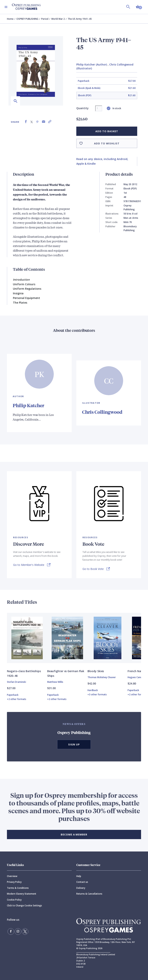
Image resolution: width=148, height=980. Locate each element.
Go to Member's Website (29, 565)
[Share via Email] (44, 122)
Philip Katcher (28, 405)
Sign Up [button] (74, 744)
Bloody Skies (96, 671)
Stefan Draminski (16, 682)
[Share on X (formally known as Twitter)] (32, 122)
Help (79, 876)
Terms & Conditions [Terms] (18, 888)
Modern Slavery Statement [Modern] (22, 894)
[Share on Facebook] (26, 122)
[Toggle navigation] (6, 7)
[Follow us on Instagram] (18, 931)
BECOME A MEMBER (74, 834)
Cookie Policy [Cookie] (14, 900)
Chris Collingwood (102, 412)
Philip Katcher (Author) (92, 64)
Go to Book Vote (93, 569)
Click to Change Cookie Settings (24, 905)
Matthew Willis (55, 682)
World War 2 (58, 19)
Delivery (81, 888)
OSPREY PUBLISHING (27, 19)
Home (10, 19)
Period (45, 19)
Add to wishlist (107, 143)
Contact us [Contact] (82, 882)
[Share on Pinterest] (37, 122)
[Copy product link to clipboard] (50, 122)
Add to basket (107, 131)
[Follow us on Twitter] (25, 931)
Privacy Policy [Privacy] (14, 882)
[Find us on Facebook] (11, 931)
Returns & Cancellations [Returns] (89, 894)
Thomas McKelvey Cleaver (102, 677)
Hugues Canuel (136, 677)
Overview (12, 876)
